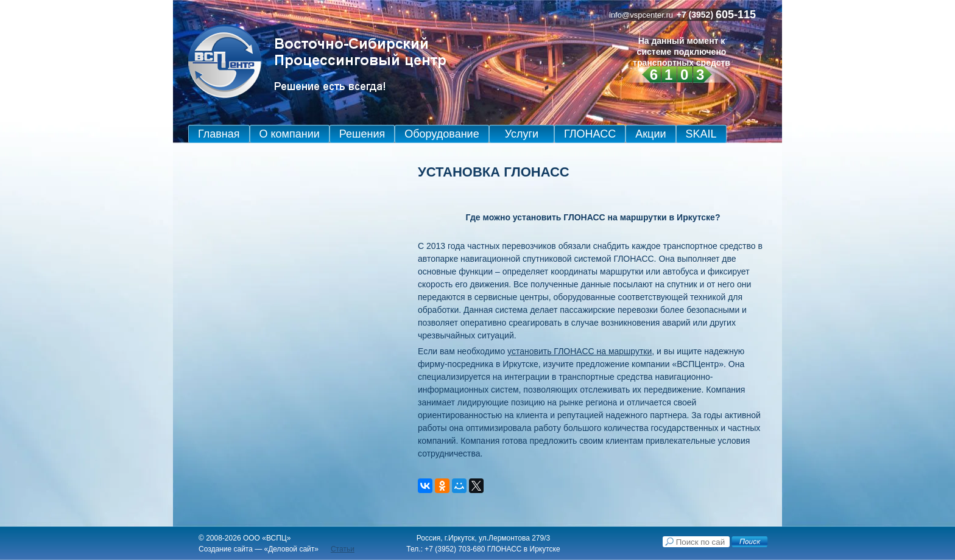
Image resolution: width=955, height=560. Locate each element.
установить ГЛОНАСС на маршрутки (580, 351)
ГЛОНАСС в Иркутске (524, 549)
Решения (362, 134)
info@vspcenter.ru (641, 15)
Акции (650, 134)
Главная (219, 134)
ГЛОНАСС (590, 134)
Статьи (343, 549)
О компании (290, 134)
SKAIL (701, 134)
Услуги (522, 134)
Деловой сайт (291, 549)
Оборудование (442, 134)
